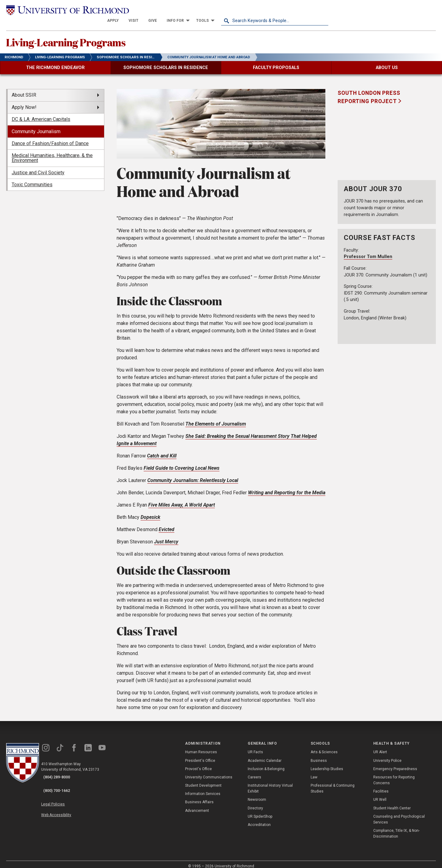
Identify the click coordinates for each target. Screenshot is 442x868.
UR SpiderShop (260, 811)
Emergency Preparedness (395, 763)
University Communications (209, 771)
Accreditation (259, 819)
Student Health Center (392, 802)
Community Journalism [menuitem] (36, 126)
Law (314, 771)
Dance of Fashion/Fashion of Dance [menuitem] (50, 138)
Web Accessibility (64, 799)
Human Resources (201, 746)
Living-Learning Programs (91, 34)
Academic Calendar (265, 755)
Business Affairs (199, 797)
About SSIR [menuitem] (24, 89)
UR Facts (255, 746)
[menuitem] (220, 10)
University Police (387, 755)
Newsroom (257, 794)
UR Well (380, 794)
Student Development (203, 780)
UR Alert (380, 746)
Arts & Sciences (324, 746)
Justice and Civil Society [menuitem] (38, 167)
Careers (254, 771)
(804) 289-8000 (62, 772)
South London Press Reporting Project (369, 91)
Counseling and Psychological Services (399, 814)
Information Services (203, 788)
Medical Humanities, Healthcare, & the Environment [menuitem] (52, 152)
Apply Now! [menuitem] (24, 101)
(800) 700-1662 (62, 780)
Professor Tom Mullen (368, 251)
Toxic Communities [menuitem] (32, 179)
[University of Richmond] (60, 10)
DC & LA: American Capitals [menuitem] (41, 114)
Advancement (197, 805)
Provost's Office (198, 763)
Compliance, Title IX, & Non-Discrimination (396, 828)
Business (319, 755)
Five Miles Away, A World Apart (182, 499)
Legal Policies (61, 791)
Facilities (381, 786)
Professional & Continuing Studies (333, 783)
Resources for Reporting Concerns (394, 774)
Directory (255, 802)
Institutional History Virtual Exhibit (270, 783)
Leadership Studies (327, 763)
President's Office (200, 755)
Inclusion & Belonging (266, 763)
